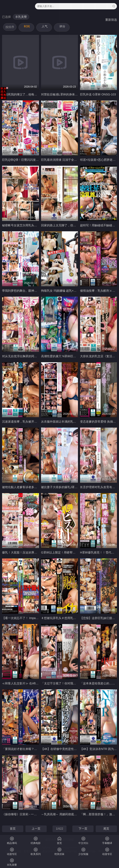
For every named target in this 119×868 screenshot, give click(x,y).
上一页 (36, 829)
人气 (45, 26)
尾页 (106, 829)
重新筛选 (111, 20)
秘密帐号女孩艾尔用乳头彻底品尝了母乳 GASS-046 (36, 225)
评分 (62, 26)
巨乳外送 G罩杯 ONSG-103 (98, 94)
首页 (13, 829)
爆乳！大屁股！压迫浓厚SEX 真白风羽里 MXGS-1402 (37, 552)
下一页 (83, 829)
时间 (27, 26)
